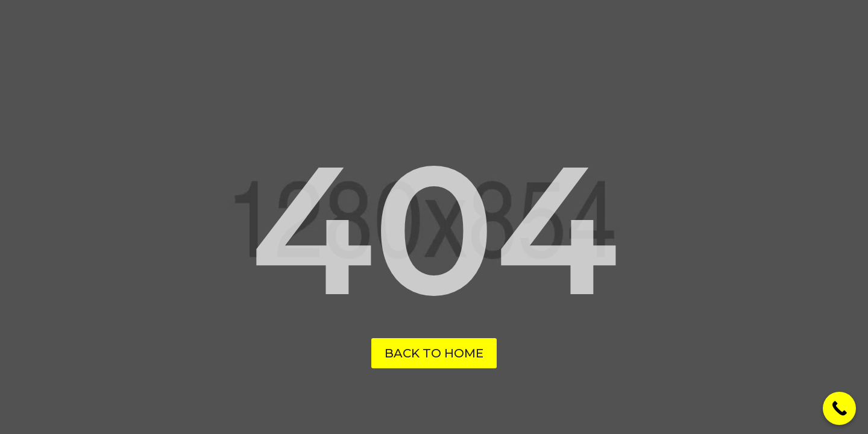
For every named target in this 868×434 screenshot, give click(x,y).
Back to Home (434, 353)
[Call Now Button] (839, 408)
